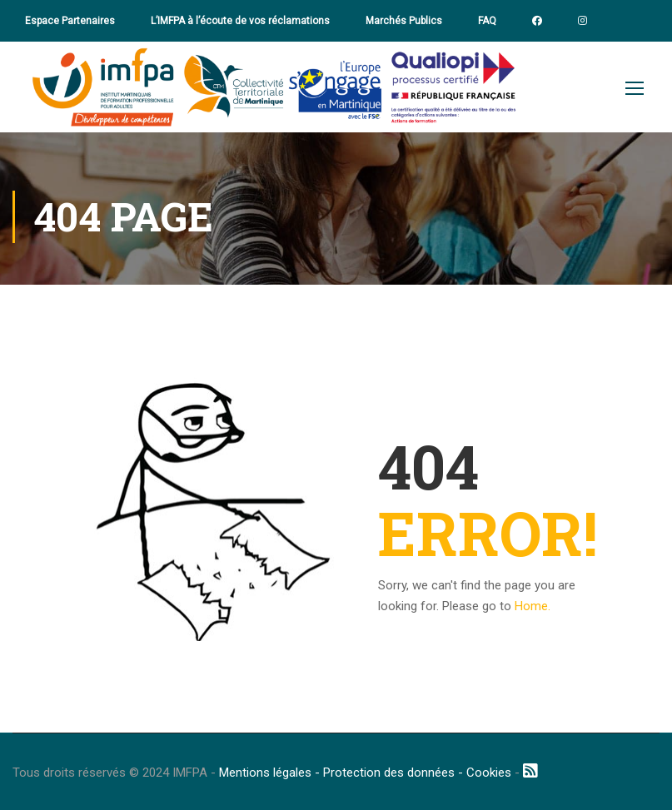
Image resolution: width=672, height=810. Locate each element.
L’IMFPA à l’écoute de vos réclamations (240, 21)
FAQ (487, 21)
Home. (533, 606)
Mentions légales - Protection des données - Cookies (365, 773)
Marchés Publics (404, 21)
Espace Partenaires (70, 21)
